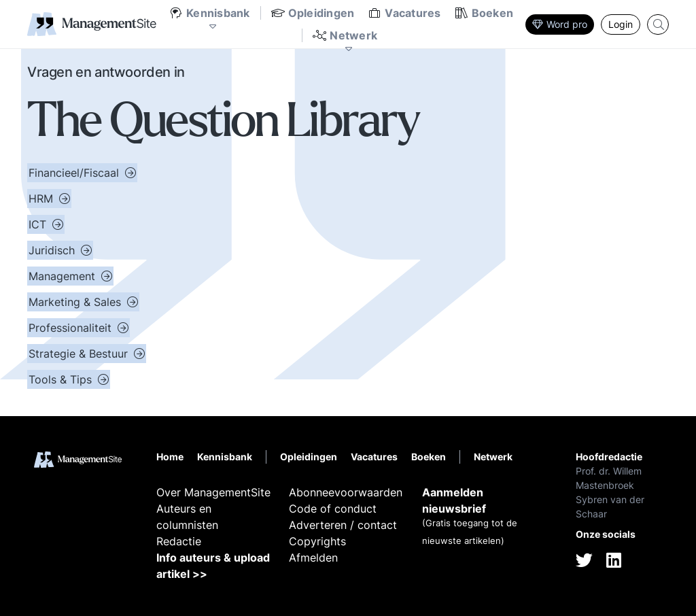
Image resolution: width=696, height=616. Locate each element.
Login (621, 24)
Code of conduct (333, 509)
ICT (39, 224)
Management (64, 276)
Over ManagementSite (213, 492)
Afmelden (313, 558)
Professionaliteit (72, 328)
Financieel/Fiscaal (75, 173)
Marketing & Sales (76, 302)
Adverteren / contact (343, 525)
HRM (42, 199)
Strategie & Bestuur (80, 354)
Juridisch (53, 250)
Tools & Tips (62, 379)
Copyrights (317, 541)
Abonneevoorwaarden (346, 492)
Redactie (179, 541)
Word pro (560, 24)
